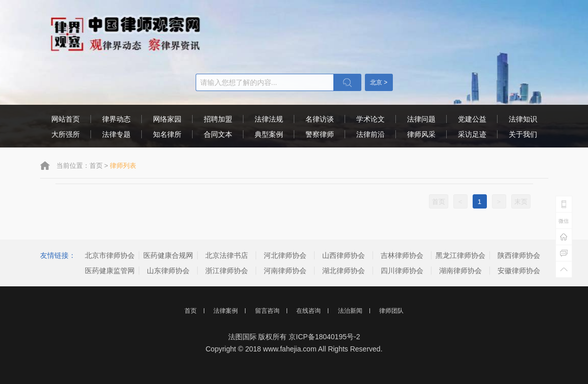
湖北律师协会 (344, 271)
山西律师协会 (344, 255)
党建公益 (472, 119)
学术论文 (370, 119)
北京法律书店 (227, 255)
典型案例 (269, 134)
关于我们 (523, 134)
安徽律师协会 (519, 271)
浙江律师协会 (227, 271)
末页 (521, 202)
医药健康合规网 (168, 255)
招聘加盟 (218, 119)
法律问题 (421, 119)
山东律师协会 (168, 271)
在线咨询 (308, 311)
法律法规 (269, 119)
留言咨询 (267, 311)
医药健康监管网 (110, 271)
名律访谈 (320, 119)
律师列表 (123, 166)
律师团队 (391, 311)
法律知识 (523, 119)
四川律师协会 (402, 271)
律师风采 (421, 134)
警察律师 (320, 134)
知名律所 (167, 134)
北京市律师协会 (110, 255)
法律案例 (226, 311)
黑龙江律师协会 (460, 255)
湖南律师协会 (460, 271)
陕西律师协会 (519, 255)
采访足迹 (472, 134)
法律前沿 (370, 134)
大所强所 (66, 134)
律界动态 (116, 119)
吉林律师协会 (402, 255)
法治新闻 (350, 311)
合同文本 (218, 134)
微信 (564, 221)
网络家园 (167, 119)
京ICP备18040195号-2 (324, 337)
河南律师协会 (285, 271)
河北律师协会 (285, 255)
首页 (96, 166)
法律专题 (116, 134)
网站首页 (66, 119)
